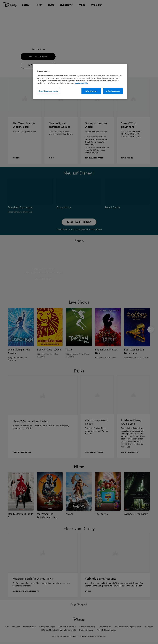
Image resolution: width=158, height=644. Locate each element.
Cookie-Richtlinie (81, 83)
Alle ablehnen (91, 91)
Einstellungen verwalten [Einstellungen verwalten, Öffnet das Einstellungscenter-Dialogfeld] (48, 91)
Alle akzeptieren (113, 91)
